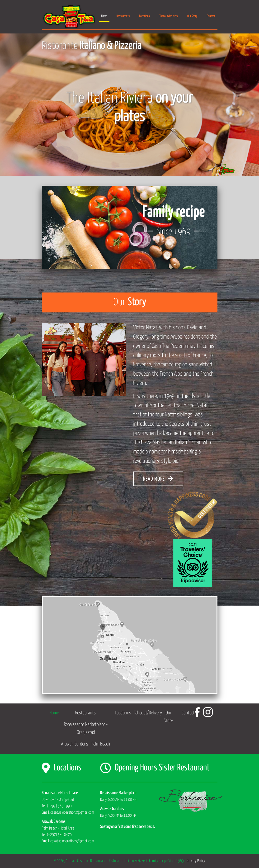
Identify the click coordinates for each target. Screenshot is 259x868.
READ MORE (158, 479)
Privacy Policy (196, 861)
